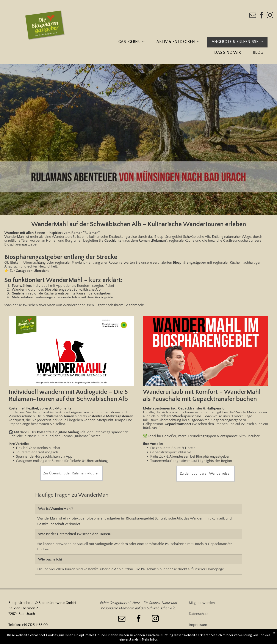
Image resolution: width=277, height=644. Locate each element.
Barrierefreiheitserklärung (209, 636)
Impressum (198, 625)
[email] (253, 16)
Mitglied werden (202, 603)
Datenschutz (199, 614)
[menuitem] (133, 42)
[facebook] (261, 16)
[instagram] (270, 16)
